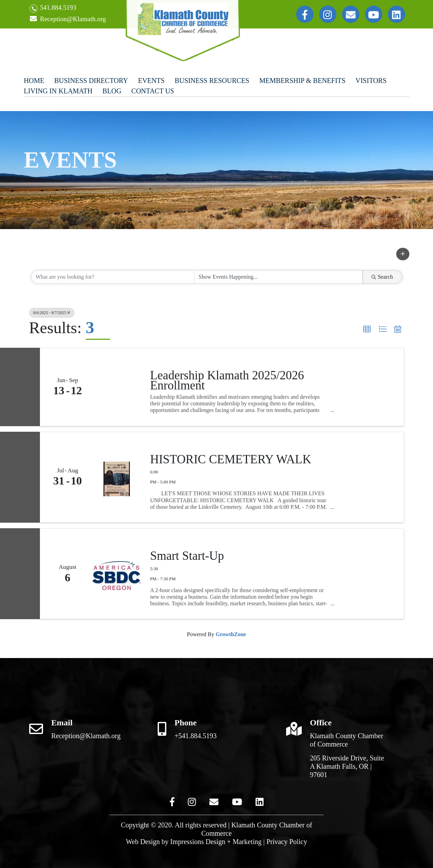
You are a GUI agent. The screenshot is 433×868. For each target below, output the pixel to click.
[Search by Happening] (278, 277)
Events (151, 81)
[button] (403, 254)
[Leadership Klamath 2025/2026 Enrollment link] (117, 387)
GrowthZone (231, 634)
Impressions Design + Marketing (216, 842)
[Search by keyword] (113, 277)
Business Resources (212, 81)
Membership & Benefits (302, 81)
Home (34, 81)
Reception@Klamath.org (68, 19)
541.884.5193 (53, 8)
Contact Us (153, 91)
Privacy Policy (287, 842)
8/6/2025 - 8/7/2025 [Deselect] (52, 313)
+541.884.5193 (196, 736)
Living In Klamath (58, 91)
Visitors (371, 81)
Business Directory (91, 81)
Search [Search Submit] (382, 277)
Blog (112, 91)
